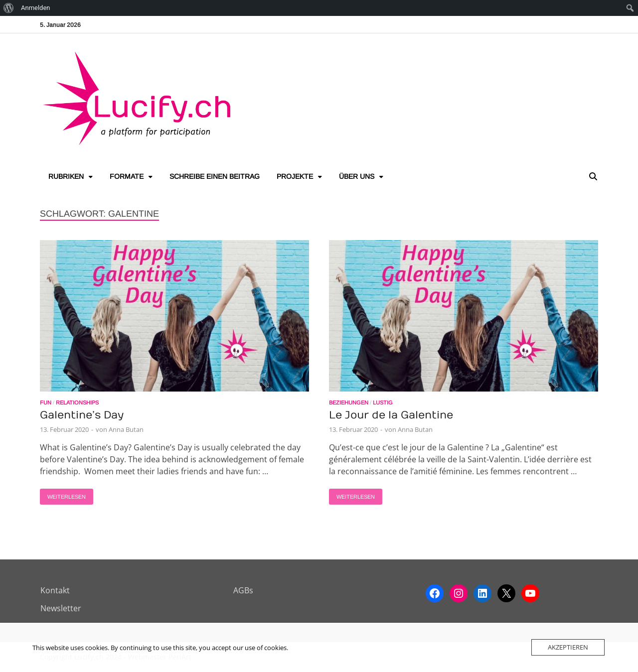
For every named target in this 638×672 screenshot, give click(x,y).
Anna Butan (126, 429)
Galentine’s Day (82, 415)
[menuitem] (9, 8)
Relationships (77, 403)
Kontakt (55, 590)
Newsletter (61, 608)
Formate (127, 176)
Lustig (383, 403)
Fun (46, 403)
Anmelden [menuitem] (36, 8)
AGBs (243, 590)
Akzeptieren (568, 647)
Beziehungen (349, 403)
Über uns (357, 176)
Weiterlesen (63, 494)
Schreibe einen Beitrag (215, 176)
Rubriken (66, 176)
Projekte (295, 176)
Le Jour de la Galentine (391, 415)
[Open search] (593, 177)
